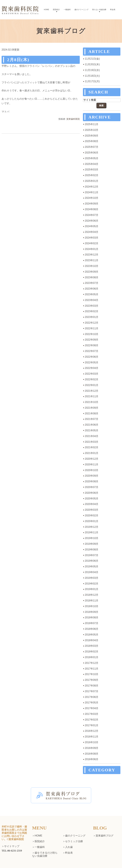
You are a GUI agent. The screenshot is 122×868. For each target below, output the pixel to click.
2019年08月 (92, 550)
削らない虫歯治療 (99, 10)
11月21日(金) (92, 59)
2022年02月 (92, 379)
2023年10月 (92, 266)
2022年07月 (92, 351)
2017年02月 (92, 720)
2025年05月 (92, 158)
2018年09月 (92, 612)
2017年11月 (92, 669)
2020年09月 (92, 476)
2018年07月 (92, 623)
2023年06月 (92, 289)
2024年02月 (92, 243)
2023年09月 (92, 272)
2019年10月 (92, 538)
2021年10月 (92, 402)
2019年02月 (92, 584)
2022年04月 (92, 368)
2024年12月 (92, 187)
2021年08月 (92, 413)
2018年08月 (92, 617)
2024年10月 (92, 198)
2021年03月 (92, 442)
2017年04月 (92, 708)
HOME (46, 10)
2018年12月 (92, 595)
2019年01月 (92, 589)
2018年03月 (92, 646)
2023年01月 (92, 317)
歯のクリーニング (81, 10)
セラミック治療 (74, 841)
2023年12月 (92, 255)
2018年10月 (92, 606)
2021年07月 (92, 419)
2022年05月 (92, 362)
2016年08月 (92, 754)
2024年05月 (92, 226)
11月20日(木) (92, 64)
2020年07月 (92, 487)
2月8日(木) (18, 60)
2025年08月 (92, 141)
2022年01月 (92, 385)
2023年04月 (92, 300)
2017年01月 (92, 725)
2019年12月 (92, 527)
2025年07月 (92, 147)
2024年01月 (92, 249)
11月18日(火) (92, 76)
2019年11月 (92, 532)
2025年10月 (92, 130)
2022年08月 (92, 345)
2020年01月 (92, 521)
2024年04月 (92, 232)
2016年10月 (92, 742)
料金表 (113, 10)
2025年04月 (92, 164)
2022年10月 (92, 334)
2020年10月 (92, 470)
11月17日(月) (92, 81)
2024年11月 (92, 192)
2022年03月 (92, 374)
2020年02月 (92, 515)
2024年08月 (92, 209)
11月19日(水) (92, 70)
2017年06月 (92, 697)
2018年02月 (92, 652)
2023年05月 (92, 294)
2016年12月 (92, 731)
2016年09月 (92, 748)
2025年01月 (92, 181)
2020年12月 (92, 459)
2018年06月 (92, 629)
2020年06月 (92, 493)
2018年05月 (92, 635)
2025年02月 (92, 175)
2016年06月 (92, 759)
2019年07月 (92, 555)
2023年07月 (92, 283)
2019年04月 (92, 572)
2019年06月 (92, 561)
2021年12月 (92, 391)
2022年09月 (92, 340)
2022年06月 (92, 357)
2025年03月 (92, 170)
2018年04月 (92, 640)
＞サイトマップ (10, 846)
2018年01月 (92, 657)
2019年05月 (92, 566)
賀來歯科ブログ (105, 836)
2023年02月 (92, 311)
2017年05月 (92, 703)
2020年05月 (92, 499)
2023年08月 (92, 277)
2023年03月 (92, 306)
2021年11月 (92, 396)
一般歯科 (67, 10)
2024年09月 (92, 204)
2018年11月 (92, 601)
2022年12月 (92, 323)
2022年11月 (92, 328)
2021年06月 (92, 425)
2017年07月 (92, 691)
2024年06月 (92, 221)
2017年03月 (92, 714)
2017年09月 (92, 680)
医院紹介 (56, 10)
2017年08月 (92, 686)
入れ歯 (69, 847)
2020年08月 (92, 481)
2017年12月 (92, 663)
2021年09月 (92, 408)
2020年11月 (92, 464)
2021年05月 (92, 430)
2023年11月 (92, 260)
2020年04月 (92, 504)
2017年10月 (92, 674)
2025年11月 (92, 124)
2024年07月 (92, 215)
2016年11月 (92, 737)
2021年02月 (92, 447)
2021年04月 (92, 436)
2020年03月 (92, 510)
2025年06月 (92, 153)
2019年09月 (92, 544)
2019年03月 (92, 578)
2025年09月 (92, 136)
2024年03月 (92, 238)
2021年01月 (92, 453)
